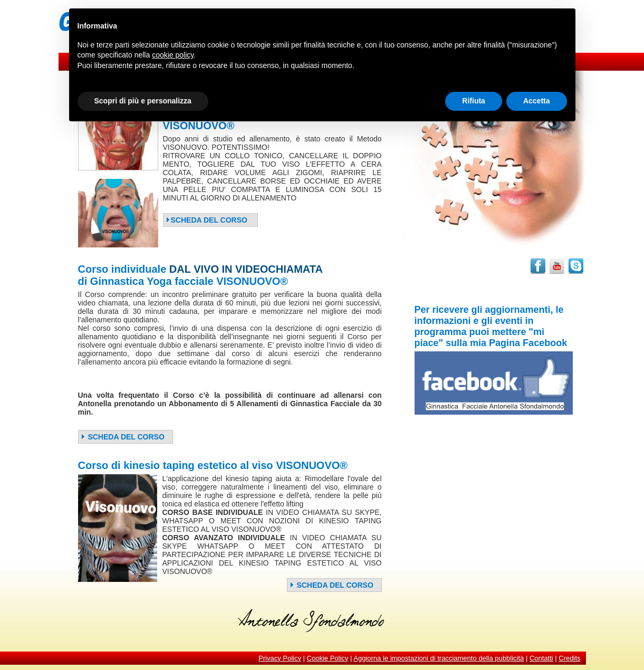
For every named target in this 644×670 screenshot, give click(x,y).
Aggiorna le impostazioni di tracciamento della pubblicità (439, 658)
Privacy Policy (280, 658)
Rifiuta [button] (474, 101)
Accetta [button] (537, 101)
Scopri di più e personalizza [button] (143, 101)
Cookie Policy (328, 658)
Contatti (541, 658)
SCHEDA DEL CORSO (206, 220)
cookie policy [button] (173, 55)
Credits (569, 658)
